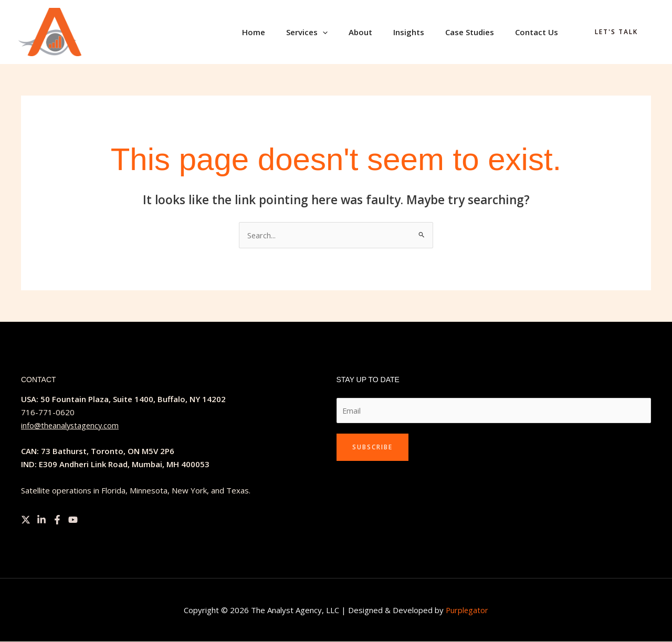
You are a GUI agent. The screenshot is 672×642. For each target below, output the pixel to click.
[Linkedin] (41, 520)
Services (330, 32)
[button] (346, 32)
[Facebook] (57, 520)
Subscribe (372, 448)
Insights (422, 32)
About (379, 32)
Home (282, 32)
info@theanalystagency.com (71, 426)
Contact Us (539, 32)
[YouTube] (73, 520)
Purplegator (467, 611)
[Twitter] (26, 520)
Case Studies (477, 32)
